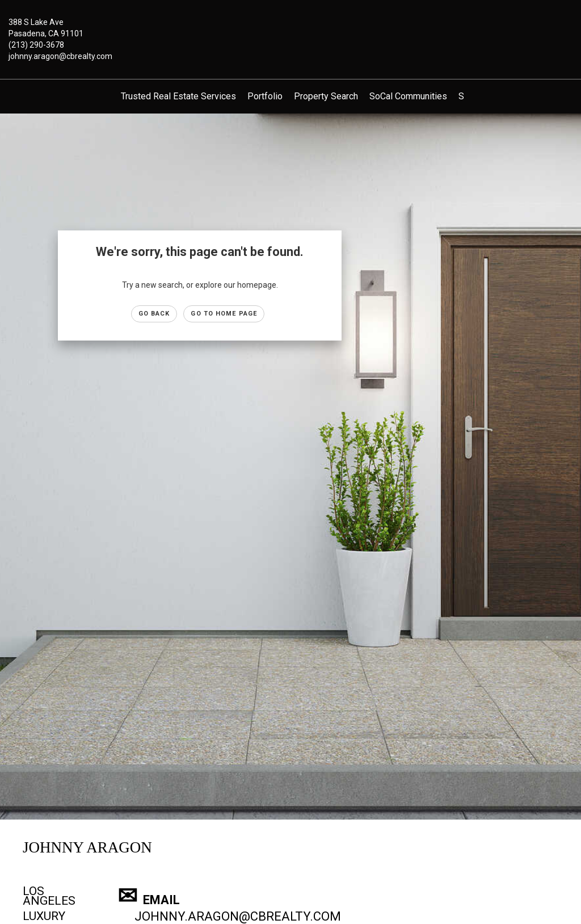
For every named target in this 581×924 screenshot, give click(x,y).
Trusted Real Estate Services (178, 96)
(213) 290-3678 (36, 45)
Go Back (154, 314)
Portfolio (265, 96)
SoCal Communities (408, 96)
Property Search (326, 96)
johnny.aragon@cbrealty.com (60, 56)
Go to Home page (224, 314)
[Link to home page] (290, 31)
